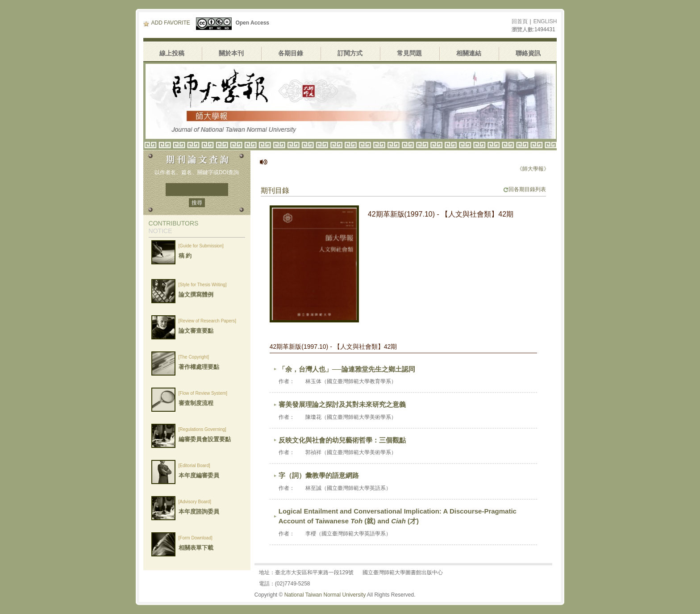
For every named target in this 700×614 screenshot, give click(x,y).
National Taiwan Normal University (325, 595)
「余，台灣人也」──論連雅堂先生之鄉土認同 (347, 369)
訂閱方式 (350, 53)
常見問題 (409, 53)
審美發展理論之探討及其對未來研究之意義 (342, 404)
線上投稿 (172, 53)
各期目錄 (291, 53)
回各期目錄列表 (525, 189)
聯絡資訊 (528, 53)
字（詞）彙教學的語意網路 (319, 475)
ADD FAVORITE (167, 23)
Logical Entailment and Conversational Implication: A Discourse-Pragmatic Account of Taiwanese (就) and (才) (398, 516)
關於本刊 (231, 53)
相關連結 (469, 53)
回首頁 (520, 21)
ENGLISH (545, 21)
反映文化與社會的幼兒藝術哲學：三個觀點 (342, 440)
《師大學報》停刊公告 (546, 169)
